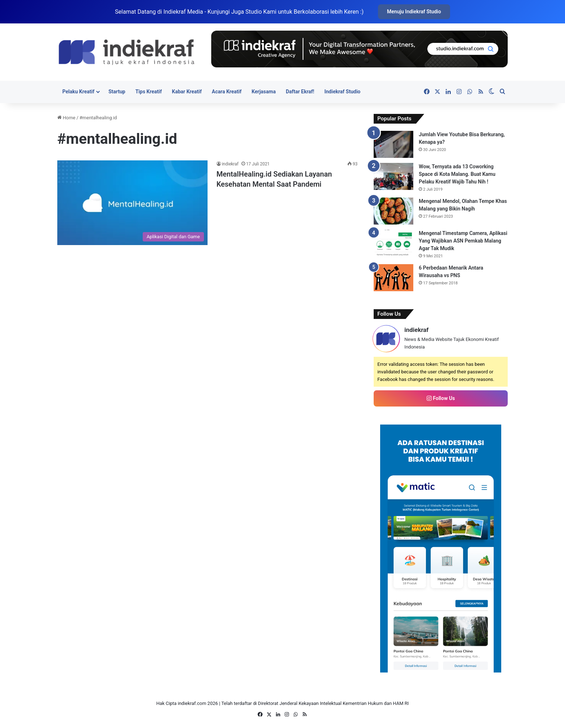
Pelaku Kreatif (78, 92)
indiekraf (230, 164)
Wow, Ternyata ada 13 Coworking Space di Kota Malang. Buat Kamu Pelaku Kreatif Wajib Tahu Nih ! (457, 174)
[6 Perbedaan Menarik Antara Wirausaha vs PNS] (393, 278)
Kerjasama (264, 92)
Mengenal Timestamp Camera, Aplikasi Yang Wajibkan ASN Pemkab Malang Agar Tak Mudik (463, 241)
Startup (117, 92)
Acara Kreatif (227, 92)
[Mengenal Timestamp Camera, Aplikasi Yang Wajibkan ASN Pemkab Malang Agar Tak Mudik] (393, 243)
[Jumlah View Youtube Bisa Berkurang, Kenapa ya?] (393, 144)
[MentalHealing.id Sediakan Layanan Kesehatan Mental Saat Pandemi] (132, 203)
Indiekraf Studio (342, 92)
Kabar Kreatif (187, 92)
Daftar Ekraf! (300, 92)
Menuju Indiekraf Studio (414, 12)
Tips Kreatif (149, 92)
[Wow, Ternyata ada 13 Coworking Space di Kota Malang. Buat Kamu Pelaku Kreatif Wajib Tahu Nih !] (393, 176)
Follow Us (441, 398)
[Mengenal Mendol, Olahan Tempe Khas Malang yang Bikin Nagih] (393, 211)
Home (66, 118)
